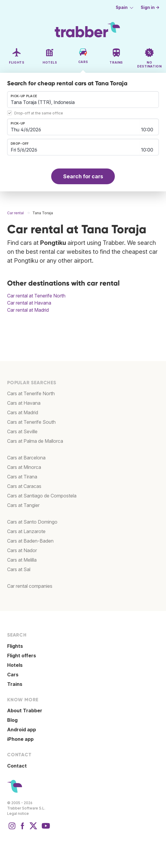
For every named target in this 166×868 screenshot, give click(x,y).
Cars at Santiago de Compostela (42, 496)
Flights (15, 646)
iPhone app (20, 739)
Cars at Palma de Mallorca (35, 441)
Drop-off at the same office (39, 113)
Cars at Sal (19, 569)
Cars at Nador (22, 550)
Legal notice (18, 813)
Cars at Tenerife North (31, 393)
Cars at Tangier (23, 505)
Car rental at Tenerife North (36, 296)
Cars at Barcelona (26, 458)
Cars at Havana (24, 403)
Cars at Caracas (24, 486)
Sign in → (150, 7)
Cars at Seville (22, 431)
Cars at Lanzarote (26, 531)
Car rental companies (30, 586)
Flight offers (22, 656)
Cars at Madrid (23, 412)
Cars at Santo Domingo (32, 522)
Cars (13, 675)
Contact (17, 766)
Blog (12, 720)
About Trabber (25, 711)
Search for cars (83, 176)
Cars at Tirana (22, 477)
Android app (22, 730)
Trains (15, 684)
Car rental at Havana (29, 303)
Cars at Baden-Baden (30, 541)
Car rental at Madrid (28, 310)
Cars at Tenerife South (31, 422)
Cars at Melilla (22, 560)
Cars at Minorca (24, 467)
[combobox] (83, 100)
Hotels (15, 665)
